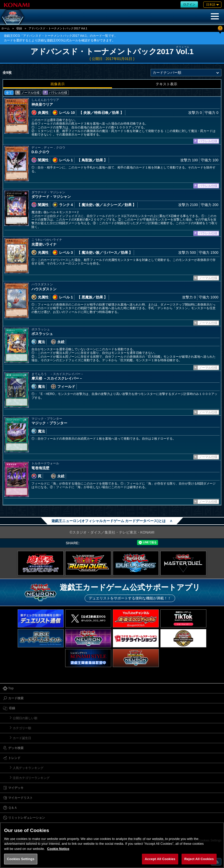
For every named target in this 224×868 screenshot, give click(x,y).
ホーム (5, 28)
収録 (19, 28)
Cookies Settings (21, 859)
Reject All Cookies (199, 859)
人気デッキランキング (28, 768)
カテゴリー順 (22, 728)
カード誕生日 (22, 738)
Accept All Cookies (160, 859)
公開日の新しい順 (25, 718)
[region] (112, 845)
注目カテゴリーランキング (31, 778)
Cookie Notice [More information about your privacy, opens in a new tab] (58, 849)
